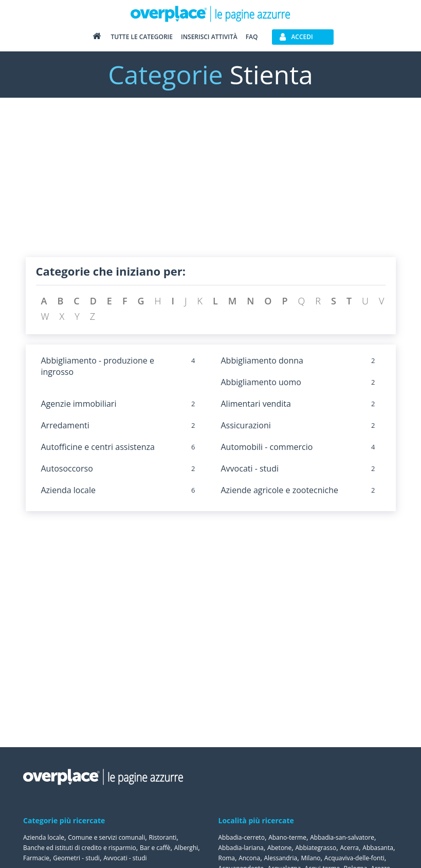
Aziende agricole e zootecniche (280, 490)
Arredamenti (65, 425)
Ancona (249, 858)
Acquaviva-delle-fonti (354, 858)
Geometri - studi (76, 858)
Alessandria (280, 858)
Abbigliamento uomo (261, 382)
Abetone (279, 848)
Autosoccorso (67, 468)
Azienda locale (69, 490)
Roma (227, 858)
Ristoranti (162, 837)
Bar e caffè (155, 848)
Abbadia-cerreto (242, 837)
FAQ (252, 37)
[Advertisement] (211, 185)
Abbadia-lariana (241, 848)
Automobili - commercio (267, 447)
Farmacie (36, 858)
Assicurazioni (246, 425)
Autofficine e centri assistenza (98, 447)
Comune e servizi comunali (106, 837)
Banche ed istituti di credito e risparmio (80, 848)
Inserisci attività (209, 37)
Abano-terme (287, 837)
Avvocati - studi (250, 468)
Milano (310, 858)
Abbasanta (378, 848)
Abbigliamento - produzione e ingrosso (98, 366)
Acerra (349, 848)
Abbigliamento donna (262, 360)
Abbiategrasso (316, 848)
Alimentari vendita (256, 404)
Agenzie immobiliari (79, 404)
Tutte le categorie (142, 37)
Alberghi (186, 848)
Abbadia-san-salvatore (342, 837)
